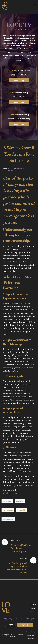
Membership (19, 80)
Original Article (10, 493)
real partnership (8, 510)
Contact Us (33, 612)
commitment (7, 501)
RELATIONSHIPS (7, 171)
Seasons (33, 608)
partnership (20, 501)
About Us (33, 604)
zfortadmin (19, 169)
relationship (22, 510)
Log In (10, 625)
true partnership (8, 519)
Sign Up (25, 625)
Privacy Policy (30, 632)
